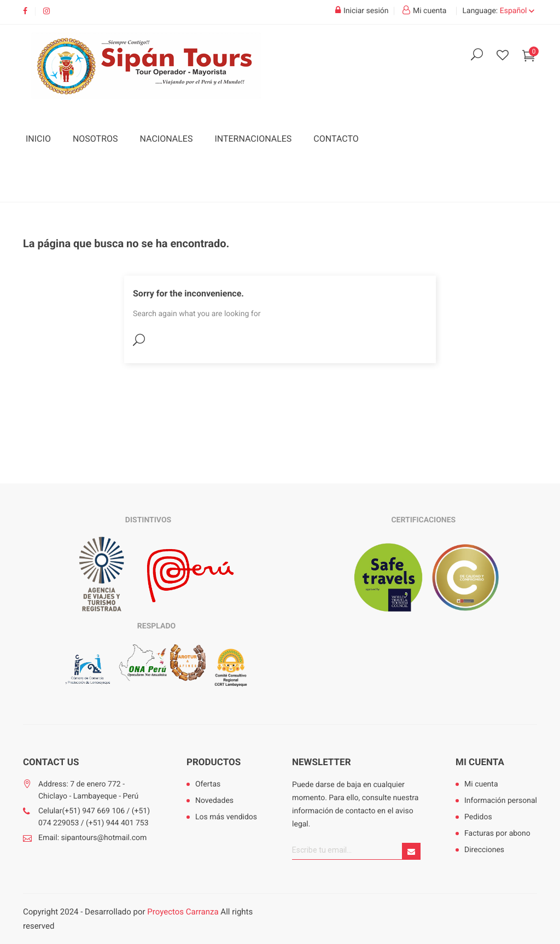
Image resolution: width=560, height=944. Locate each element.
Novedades (214, 801)
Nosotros (95, 139)
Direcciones (484, 850)
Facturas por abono (497, 834)
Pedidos (478, 817)
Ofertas (208, 784)
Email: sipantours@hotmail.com (92, 838)
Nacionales (167, 139)
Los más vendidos (226, 817)
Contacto (336, 139)
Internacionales (253, 139)
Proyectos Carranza (183, 912)
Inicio (38, 139)
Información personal (501, 801)
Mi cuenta (480, 762)
